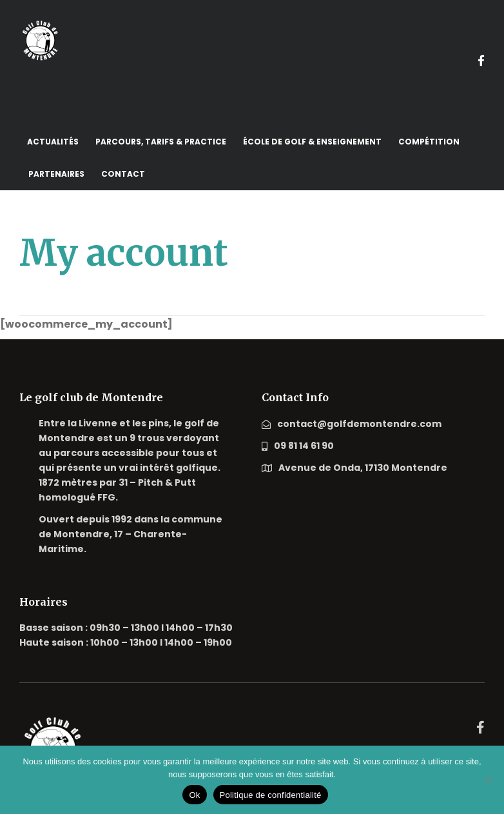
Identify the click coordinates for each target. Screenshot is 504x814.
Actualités (53, 142)
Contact (123, 174)
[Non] (488, 780)
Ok (194, 795)
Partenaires (56, 174)
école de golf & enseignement (312, 142)
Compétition (429, 142)
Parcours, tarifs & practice (161, 142)
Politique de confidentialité (271, 795)
